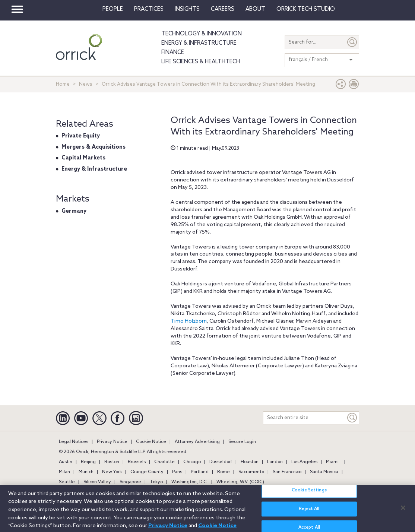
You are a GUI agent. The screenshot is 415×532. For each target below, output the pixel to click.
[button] (341, 86)
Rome (224, 472)
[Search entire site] (305, 418)
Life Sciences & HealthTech (201, 62)
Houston (250, 462)
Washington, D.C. (190, 482)
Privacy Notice (112, 442)
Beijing (88, 462)
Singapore (130, 482)
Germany (74, 211)
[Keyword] (352, 418)
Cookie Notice (151, 442)
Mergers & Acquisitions (94, 147)
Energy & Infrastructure (199, 43)
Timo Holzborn (189, 321)
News (86, 84)
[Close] (403, 511)
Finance (173, 53)
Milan (64, 472)
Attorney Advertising (197, 442)
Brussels (137, 462)
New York (112, 472)
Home (63, 84)
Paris (177, 472)
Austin (66, 462)
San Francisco (287, 472)
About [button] (255, 9)
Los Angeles (304, 462)
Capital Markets (83, 158)
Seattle (67, 482)
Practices (149, 9)
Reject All (309, 513)
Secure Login (242, 442)
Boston (112, 462)
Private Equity (81, 136)
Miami (332, 462)
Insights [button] (187, 9)
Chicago (192, 462)
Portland (200, 472)
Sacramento (251, 472)
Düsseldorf (221, 462)
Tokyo (156, 482)
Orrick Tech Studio (306, 9)
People (113, 9)
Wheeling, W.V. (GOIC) (240, 482)
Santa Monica (324, 472)
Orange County (147, 472)
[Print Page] (354, 86)
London (275, 462)
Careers (223, 9)
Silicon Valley (97, 482)
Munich (86, 472)
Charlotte (164, 462)
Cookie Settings (309, 494)
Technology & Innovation (202, 34)
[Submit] (352, 42)
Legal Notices (74, 442)
